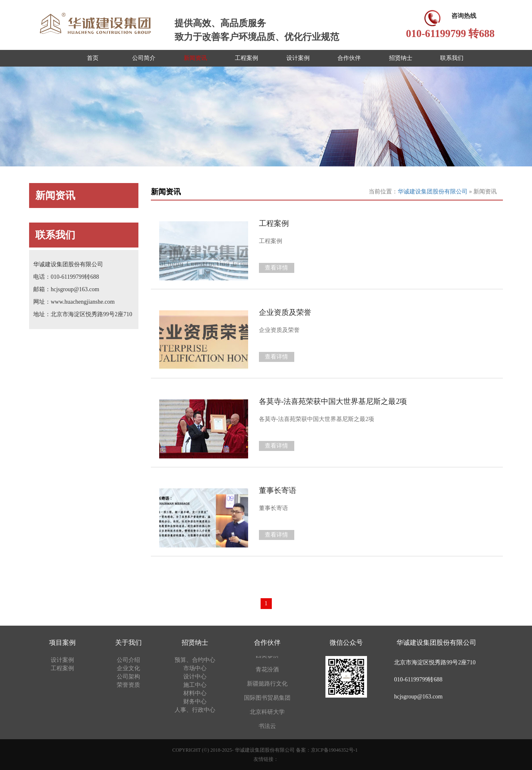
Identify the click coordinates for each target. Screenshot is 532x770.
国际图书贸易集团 (267, 698)
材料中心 (195, 693)
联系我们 (452, 58)
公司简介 (144, 58)
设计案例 (298, 58)
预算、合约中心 (195, 660)
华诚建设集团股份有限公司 (433, 192)
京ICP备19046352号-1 (334, 750)
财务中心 (195, 702)
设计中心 (195, 677)
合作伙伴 (349, 58)
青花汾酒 (267, 670)
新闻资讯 (195, 58)
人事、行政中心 (195, 710)
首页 (93, 58)
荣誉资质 (128, 685)
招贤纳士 (401, 58)
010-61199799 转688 (450, 33)
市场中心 (195, 668)
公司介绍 (128, 660)
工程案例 (246, 58)
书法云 (267, 727)
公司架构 (128, 677)
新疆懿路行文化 (267, 684)
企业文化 (128, 668)
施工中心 (195, 685)
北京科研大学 (267, 712)
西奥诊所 (267, 656)
